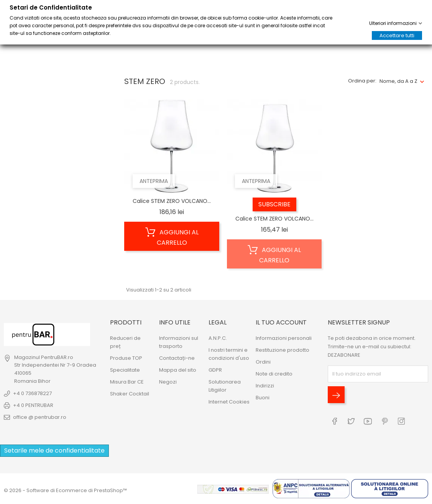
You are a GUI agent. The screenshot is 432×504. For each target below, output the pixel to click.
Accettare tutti (397, 35)
